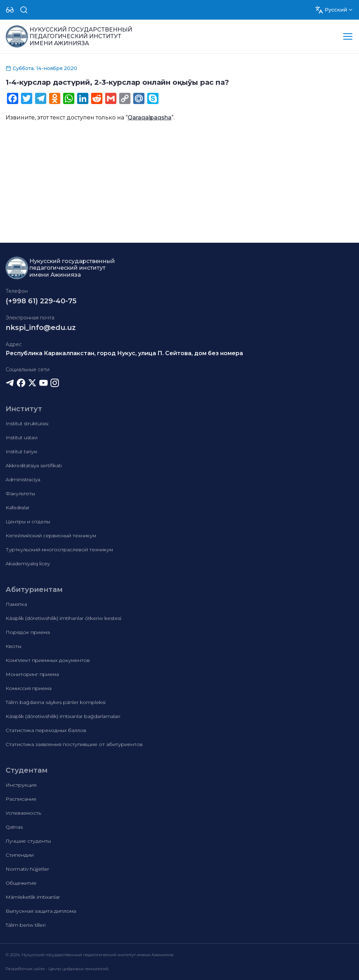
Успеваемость (23, 813)
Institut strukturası (27, 423)
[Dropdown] (10, 10)
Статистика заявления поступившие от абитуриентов (74, 744)
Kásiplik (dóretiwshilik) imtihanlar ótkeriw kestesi (63, 618)
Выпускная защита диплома (41, 911)
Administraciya (23, 479)
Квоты (13, 646)
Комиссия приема (29, 688)
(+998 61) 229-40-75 (41, 301)
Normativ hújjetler (27, 869)
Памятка (16, 604)
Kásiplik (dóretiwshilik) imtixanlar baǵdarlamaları (63, 716)
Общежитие (21, 883)
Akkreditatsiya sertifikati (34, 465)
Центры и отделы (28, 522)
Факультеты (20, 494)
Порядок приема (28, 632)
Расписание (21, 799)
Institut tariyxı (21, 451)
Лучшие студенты (28, 841)
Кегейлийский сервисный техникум (51, 536)
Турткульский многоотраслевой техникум (59, 550)
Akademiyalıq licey (28, 564)
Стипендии (20, 855)
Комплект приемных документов (48, 660)
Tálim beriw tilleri (26, 925)
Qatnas (14, 827)
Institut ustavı (22, 437)
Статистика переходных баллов (46, 730)
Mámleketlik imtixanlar (33, 897)
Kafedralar (18, 508)
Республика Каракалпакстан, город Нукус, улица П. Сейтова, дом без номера (124, 353)
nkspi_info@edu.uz (41, 327)
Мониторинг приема (32, 674)
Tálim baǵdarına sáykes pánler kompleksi (56, 702)
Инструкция (21, 785)
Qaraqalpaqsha (150, 118)
